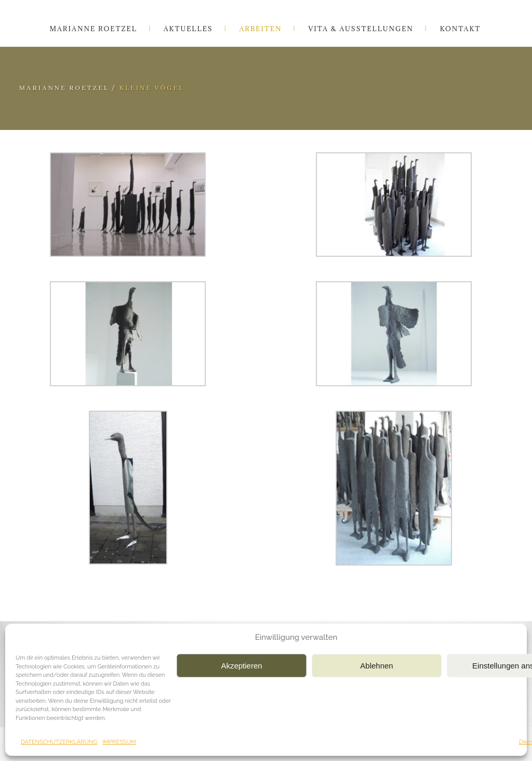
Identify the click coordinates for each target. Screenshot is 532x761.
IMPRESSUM (119, 742)
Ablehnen (376, 666)
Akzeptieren (241, 666)
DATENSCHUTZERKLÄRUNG (59, 742)
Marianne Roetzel (64, 88)
